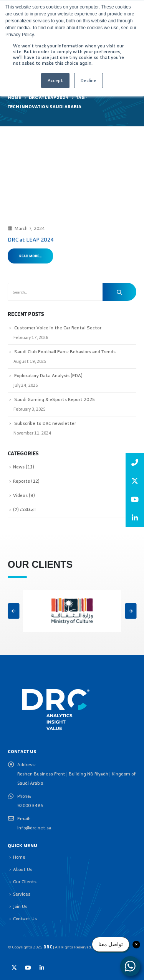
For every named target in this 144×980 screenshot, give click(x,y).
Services (22, 894)
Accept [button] (55, 80)
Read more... (30, 256)
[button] (13, 611)
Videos (20, 495)
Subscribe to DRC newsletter (45, 423)
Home (19, 857)
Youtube (28, 968)
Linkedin (42, 968)
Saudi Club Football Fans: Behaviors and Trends (65, 352)
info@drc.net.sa (34, 828)
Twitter (14, 968)
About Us (23, 869)
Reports (22, 481)
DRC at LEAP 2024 (31, 239)
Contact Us (25, 919)
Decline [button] (89, 80)
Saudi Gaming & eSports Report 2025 (55, 399)
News (19, 467)
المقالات (28, 509)
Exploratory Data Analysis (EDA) (48, 375)
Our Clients (25, 882)
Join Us (20, 906)
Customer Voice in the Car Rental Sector (58, 328)
